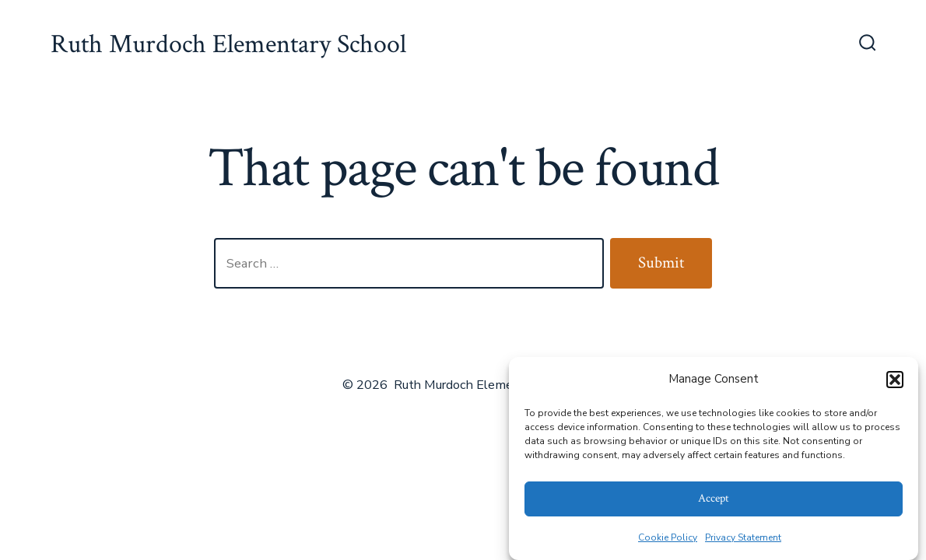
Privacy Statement (743, 537)
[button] (895, 380)
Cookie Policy (668, 537)
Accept (714, 498)
